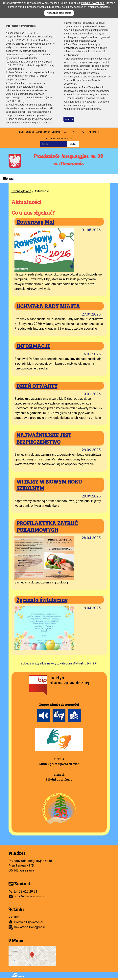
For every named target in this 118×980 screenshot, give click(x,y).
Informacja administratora (59, 139)
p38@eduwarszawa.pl (26, 896)
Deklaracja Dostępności (27, 927)
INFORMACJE (33, 346)
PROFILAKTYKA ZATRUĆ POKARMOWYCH (47, 526)
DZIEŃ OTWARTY (37, 386)
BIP (14, 917)
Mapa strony (43, 132)
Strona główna (26, 132)
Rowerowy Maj (35, 222)
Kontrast (94, 132)
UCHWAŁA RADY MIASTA (48, 306)
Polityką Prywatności (93, 3)
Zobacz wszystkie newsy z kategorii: (59, 663)
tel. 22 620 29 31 (23, 892)
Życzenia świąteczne (42, 600)
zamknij (69, 119)
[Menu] (59, 179)
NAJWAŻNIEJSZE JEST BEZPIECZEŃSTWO (44, 438)
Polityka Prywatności (26, 922)
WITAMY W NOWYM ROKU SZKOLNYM (49, 485)
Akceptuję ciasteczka (59, 13)
